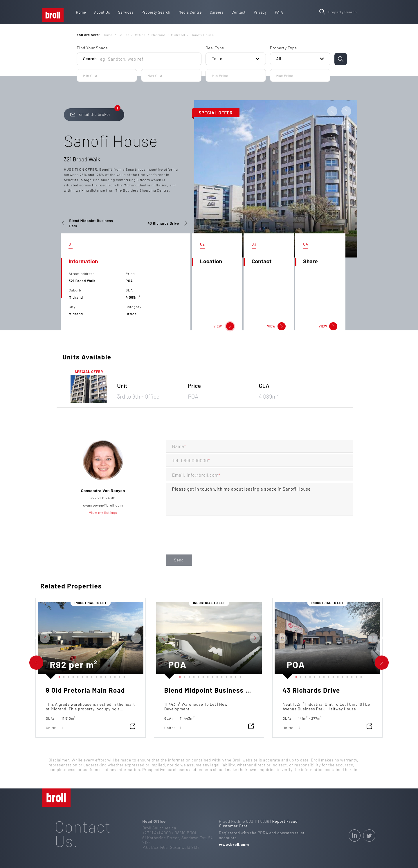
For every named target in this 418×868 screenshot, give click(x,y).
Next (148, 638)
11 (105, 676)
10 (100, 676)
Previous (33, 638)
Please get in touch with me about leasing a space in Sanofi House (260, 499)
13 (114, 676)
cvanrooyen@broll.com (103, 505)
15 (123, 676)
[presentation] (210, 541)
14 (118, 676)
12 (109, 676)
